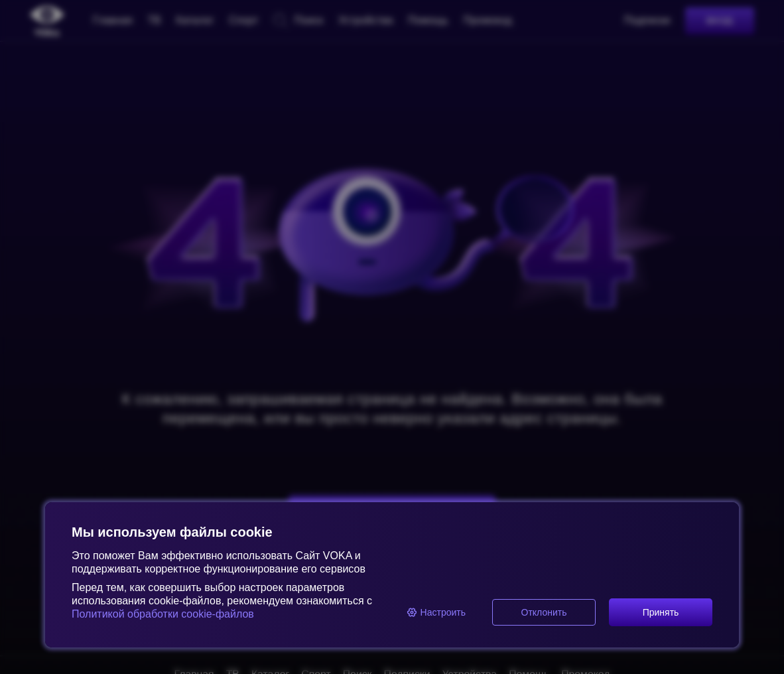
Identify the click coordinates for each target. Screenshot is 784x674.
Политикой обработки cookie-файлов (163, 614)
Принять (661, 612)
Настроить (436, 612)
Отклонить (544, 612)
